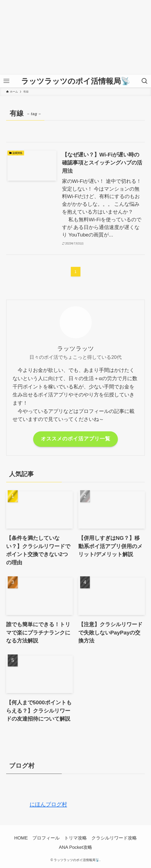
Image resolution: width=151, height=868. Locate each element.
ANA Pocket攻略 (75, 847)
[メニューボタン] (6, 81)
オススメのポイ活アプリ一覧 (76, 439)
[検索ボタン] (145, 81)
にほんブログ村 (37, 804)
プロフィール (46, 838)
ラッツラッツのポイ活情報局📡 (76, 81)
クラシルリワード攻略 (114, 838)
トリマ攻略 (75, 838)
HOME (21, 838)
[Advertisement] (75, 37)
